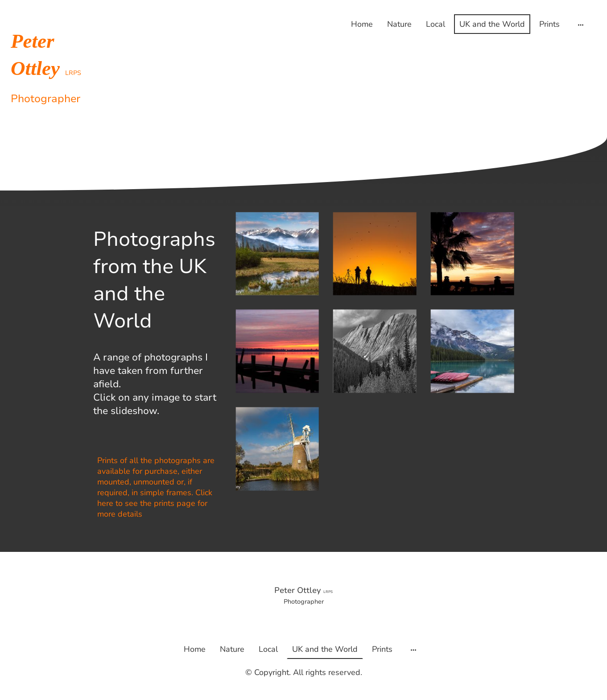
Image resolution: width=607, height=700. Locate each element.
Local (436, 24)
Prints (549, 24)
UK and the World (492, 24)
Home (362, 24)
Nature (399, 24)
